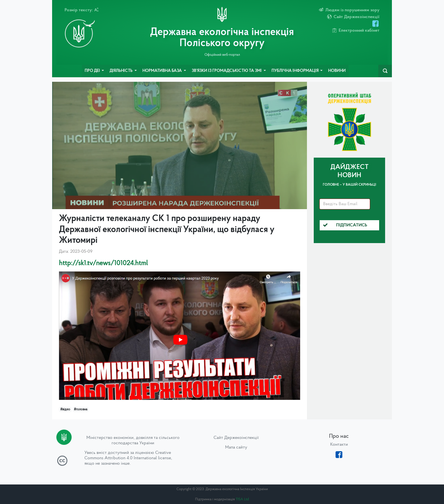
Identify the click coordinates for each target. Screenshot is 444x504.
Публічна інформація (295, 71)
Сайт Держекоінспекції (236, 438)
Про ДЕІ (93, 71)
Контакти (339, 445)
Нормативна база (163, 71)
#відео (65, 409)
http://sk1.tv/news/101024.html (103, 263)
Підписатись (345, 225)
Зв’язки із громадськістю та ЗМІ (227, 71)
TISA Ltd (242, 499)
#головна (81, 409)
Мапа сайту (236, 447)
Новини (337, 71)
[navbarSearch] (385, 71)
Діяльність (121, 71)
